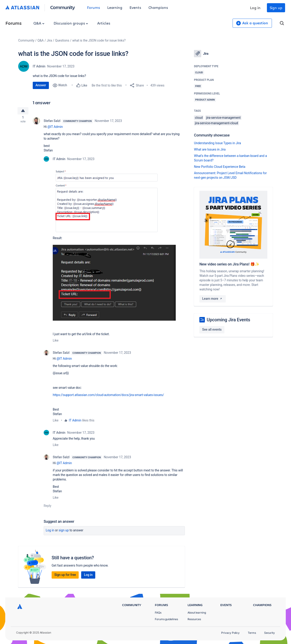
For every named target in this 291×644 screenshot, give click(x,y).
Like (56, 341)
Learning (115, 7)
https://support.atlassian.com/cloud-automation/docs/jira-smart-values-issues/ (108, 396)
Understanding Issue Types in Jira (217, 143)
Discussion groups (71, 23)
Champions (158, 7)
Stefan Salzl (52, 122)
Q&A (39, 23)
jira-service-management (223, 118)
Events (135, 7)
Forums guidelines (166, 619)
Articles (104, 23)
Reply (48, 507)
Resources (194, 619)
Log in (255, 8)
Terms (252, 633)
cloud (199, 118)
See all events (212, 329)
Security (270, 633)
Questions (62, 40)
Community (63, 7)
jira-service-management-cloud (216, 123)
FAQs (158, 613)
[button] (113, 202)
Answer (41, 85)
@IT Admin (55, 128)
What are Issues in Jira (210, 149)
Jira (49, 40)
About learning (197, 613)
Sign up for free (65, 576)
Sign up (276, 8)
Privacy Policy (230, 633)
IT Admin (39, 66)
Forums (94, 7)
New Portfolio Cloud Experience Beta (220, 167)
